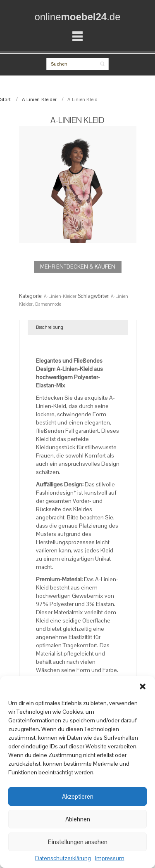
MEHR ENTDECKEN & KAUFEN (78, 267)
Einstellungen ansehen (78, 842)
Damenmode (48, 304)
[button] (143, 686)
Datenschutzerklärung (63, 859)
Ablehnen (78, 819)
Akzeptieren (78, 796)
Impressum (110, 859)
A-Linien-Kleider (39, 99)
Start (5, 99)
